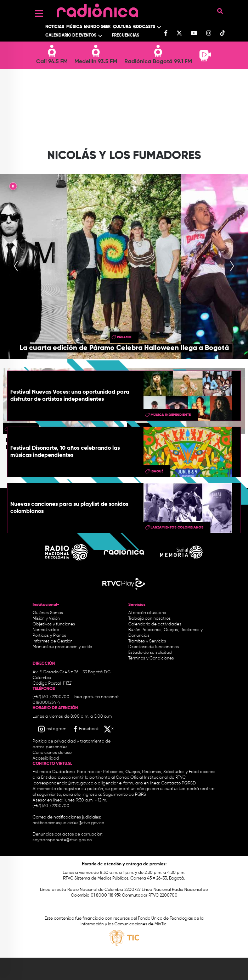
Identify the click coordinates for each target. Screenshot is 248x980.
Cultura (122, 27)
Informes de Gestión (53, 641)
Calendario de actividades (155, 624)
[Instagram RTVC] (52, 729)
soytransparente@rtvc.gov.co (62, 840)
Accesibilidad (46, 759)
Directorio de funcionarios (154, 647)
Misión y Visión (46, 619)
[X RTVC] (109, 729)
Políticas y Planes (49, 636)
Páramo (124, 337)
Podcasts (144, 27)
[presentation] (16, 267)
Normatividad (46, 630)
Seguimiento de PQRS (125, 795)
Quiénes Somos (48, 613)
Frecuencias (126, 35)
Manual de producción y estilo (62, 647)
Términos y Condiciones (151, 658)
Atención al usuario (147, 613)
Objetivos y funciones (54, 624)
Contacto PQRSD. (179, 783)
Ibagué (157, 471)
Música (74, 27)
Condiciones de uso (52, 753)
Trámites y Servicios (147, 641)
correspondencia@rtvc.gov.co (63, 783)
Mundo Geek (97, 27)
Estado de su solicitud (150, 653)
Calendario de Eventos (71, 35)
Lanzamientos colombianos (177, 527)
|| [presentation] (13, 187)
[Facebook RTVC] (85, 729)
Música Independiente (171, 415)
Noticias (55, 27)
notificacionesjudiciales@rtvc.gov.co (68, 823)
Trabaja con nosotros (150, 619)
